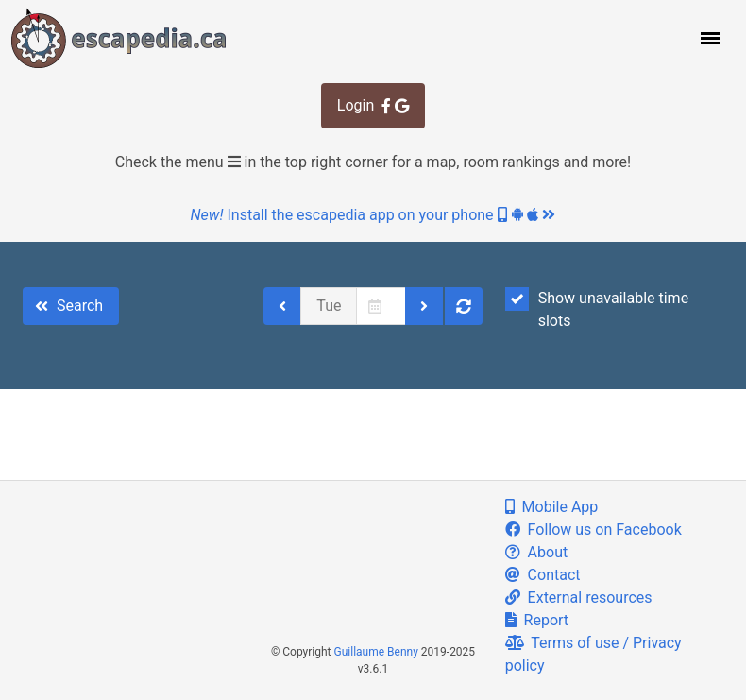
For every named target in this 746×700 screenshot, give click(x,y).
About (537, 552)
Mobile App (552, 507)
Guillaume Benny (376, 652)
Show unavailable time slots (597, 308)
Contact (543, 575)
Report (537, 620)
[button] (708, 38)
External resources (579, 598)
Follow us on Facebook (593, 529)
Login (373, 105)
